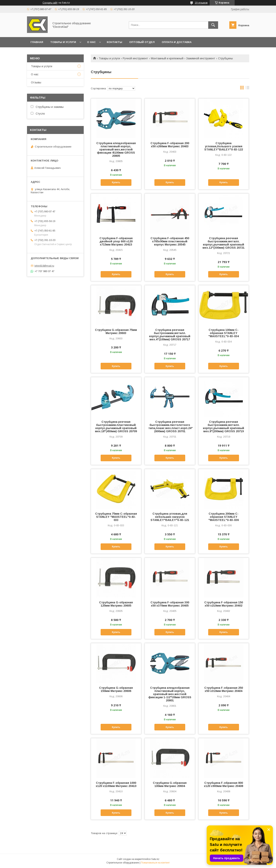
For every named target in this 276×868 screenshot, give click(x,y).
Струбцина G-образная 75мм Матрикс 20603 (116, 331)
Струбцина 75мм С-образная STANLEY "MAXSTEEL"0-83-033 (116, 517)
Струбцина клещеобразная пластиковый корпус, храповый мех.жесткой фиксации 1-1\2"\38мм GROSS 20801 (170, 694)
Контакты (114, 42)
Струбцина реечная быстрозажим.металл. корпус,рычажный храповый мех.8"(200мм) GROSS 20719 (223, 427)
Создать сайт (50, 3)
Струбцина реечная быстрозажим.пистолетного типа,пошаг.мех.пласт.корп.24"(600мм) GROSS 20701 (170, 427)
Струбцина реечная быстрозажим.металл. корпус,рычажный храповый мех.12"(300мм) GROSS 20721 (223, 243)
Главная (37, 42)
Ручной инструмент (135, 58)
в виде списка (247, 89)
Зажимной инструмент (201, 58)
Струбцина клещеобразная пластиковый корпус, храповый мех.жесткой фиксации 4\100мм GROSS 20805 (116, 149)
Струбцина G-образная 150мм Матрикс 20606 (116, 689)
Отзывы (36, 82)
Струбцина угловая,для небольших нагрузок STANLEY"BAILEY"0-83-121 (170, 517)
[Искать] (213, 25)
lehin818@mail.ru (44, 266)
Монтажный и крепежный (167, 58)
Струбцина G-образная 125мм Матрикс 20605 (116, 604)
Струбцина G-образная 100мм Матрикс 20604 (170, 784)
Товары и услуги (63, 42)
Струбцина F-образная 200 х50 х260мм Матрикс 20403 (170, 145)
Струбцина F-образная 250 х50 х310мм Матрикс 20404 (224, 689)
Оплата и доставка (177, 42)
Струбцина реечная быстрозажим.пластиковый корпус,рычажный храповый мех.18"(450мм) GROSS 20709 (116, 427)
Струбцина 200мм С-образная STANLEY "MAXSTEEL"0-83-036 (224, 517)
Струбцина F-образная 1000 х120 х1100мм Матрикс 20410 (116, 784)
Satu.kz (155, 859)
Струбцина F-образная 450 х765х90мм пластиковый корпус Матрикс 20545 (170, 241)
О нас (91, 42)
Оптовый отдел (142, 42)
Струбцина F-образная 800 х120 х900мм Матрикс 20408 (223, 784)
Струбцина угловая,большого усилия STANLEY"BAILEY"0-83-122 (224, 146)
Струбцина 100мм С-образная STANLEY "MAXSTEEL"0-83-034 (224, 333)
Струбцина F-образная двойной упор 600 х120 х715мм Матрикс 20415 (116, 241)
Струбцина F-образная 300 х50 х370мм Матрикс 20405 (170, 604)
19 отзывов (201, 3)
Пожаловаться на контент (155, 863)
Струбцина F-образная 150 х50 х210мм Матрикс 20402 (224, 604)
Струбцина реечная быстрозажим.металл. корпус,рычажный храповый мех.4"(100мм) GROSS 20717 (170, 335)
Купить (116, 182)
